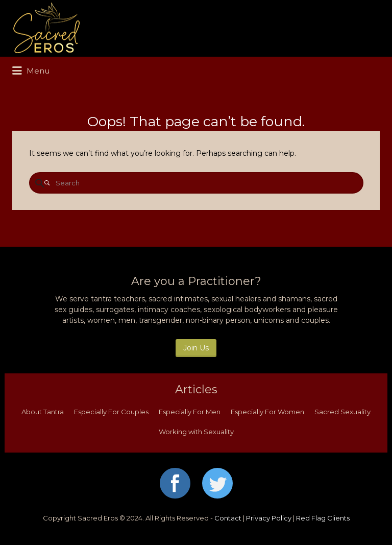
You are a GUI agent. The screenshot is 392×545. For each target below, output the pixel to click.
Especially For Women (267, 412)
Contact (228, 518)
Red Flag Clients (323, 518)
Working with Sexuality (196, 432)
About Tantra (43, 412)
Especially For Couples (111, 412)
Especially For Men (190, 412)
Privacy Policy (269, 518)
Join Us (196, 348)
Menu (31, 71)
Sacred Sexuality (342, 412)
